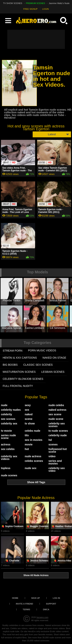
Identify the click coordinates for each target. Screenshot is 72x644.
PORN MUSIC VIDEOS (42, 350)
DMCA (46, 609)
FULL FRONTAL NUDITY (18, 386)
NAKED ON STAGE (54, 358)
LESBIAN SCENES (53, 372)
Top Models (37, 272)
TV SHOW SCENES (13, 3)
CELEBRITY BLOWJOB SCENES (23, 379)
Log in (56, 598)
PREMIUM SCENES (36, 3)
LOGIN (46, 9)
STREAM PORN (13, 351)
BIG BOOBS (10, 365)
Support (51, 604)
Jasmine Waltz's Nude (59, 3)
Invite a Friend (25, 604)
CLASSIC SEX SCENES (38, 365)
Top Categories (37, 343)
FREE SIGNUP (30, 9)
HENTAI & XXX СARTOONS (20, 358)
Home (15, 598)
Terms (26, 609)
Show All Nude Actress (36, 575)
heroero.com (42, 617)
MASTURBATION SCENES (19, 372)
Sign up (35, 598)
